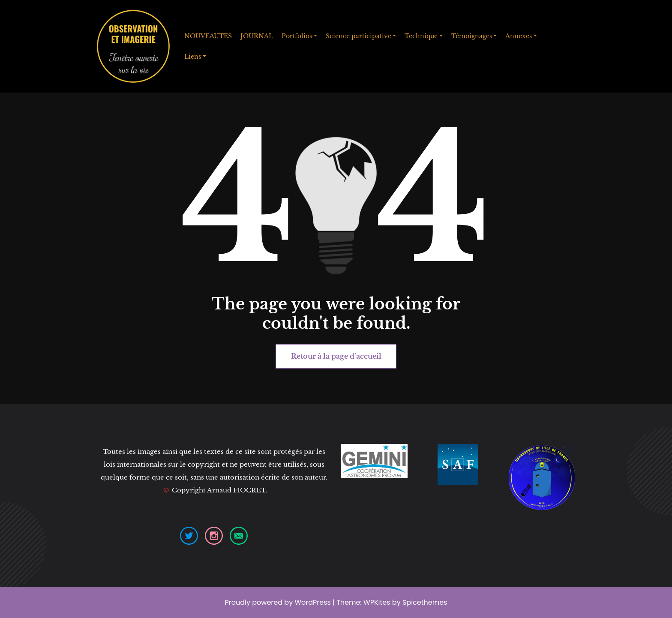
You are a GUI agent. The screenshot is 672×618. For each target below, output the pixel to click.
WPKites (378, 602)
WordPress (313, 602)
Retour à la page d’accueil (336, 356)
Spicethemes (425, 602)
